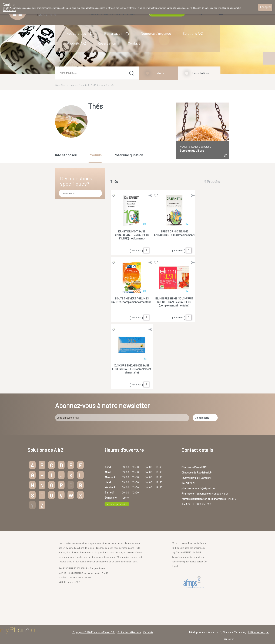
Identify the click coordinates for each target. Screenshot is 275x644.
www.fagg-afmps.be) (183, 557)
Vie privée (148, 632)
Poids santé (101, 85)
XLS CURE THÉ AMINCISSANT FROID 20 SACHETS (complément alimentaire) (132, 369)
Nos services (76, 33)
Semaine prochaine (117, 504)
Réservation (107, 43)
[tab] (69, 158)
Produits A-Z (76, 43)
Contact (134, 43)
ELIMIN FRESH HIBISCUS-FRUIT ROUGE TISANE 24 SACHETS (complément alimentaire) (174, 302)
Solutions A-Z (193, 33)
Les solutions (201, 73)
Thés (112, 85)
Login (230, 13)
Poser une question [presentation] (128, 155)
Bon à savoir (113, 33)
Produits (158, 73)
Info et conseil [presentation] (66, 155)
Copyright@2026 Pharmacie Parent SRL (94, 632)
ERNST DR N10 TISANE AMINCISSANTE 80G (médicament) (174, 233)
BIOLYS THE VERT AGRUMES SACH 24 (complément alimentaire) (132, 300)
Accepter (265, 7)
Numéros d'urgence (156, 33)
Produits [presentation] (95, 155)
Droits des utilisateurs (129, 632)
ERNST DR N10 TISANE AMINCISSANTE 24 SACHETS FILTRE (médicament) (132, 235)
